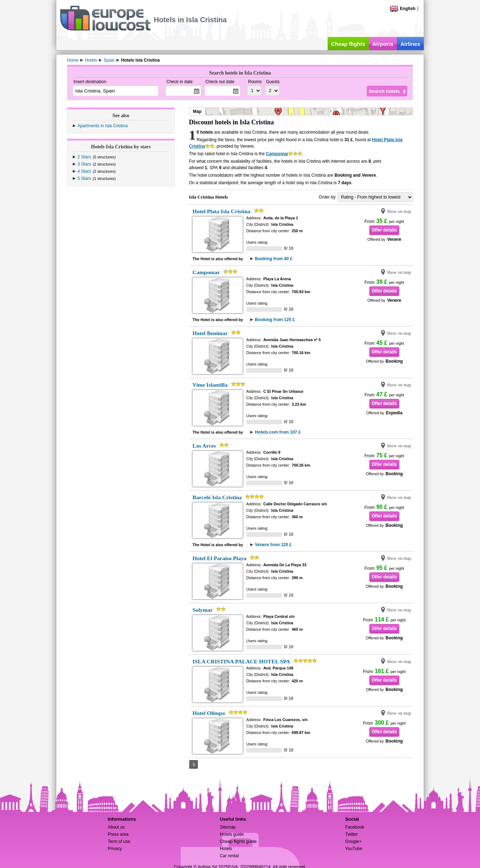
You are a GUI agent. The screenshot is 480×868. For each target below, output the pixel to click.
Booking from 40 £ (274, 259)
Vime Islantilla (210, 385)
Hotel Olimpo (209, 713)
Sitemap (228, 827)
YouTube (354, 849)
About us (116, 827)
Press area (118, 834)
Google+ (353, 841)
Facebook (355, 827)
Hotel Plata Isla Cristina (222, 211)
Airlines (410, 44)
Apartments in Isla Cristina (103, 126)
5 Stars (84, 178)
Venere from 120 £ (273, 545)
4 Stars (84, 171)
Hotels (226, 849)
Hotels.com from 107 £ (278, 432)
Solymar (203, 610)
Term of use (119, 841)
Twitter (351, 834)
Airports (383, 44)
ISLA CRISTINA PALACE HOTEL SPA (241, 661)
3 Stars (84, 164)
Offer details (384, 230)
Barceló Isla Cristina (217, 497)
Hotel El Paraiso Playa (219, 558)
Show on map (399, 211)
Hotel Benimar (210, 333)
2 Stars (84, 157)
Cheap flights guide (238, 841)
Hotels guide (232, 834)
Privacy (115, 849)
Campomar (277, 154)
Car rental (229, 856)
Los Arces (204, 446)
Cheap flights (348, 44)
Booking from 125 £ (275, 320)
